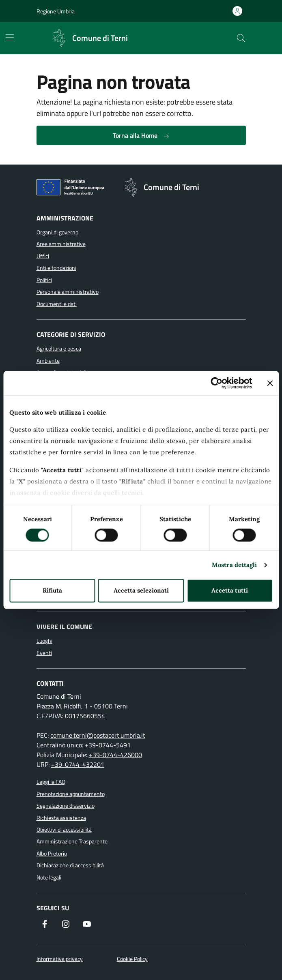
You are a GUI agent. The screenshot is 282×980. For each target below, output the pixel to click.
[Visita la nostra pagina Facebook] (45, 925)
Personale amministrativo (68, 292)
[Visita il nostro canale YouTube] (87, 925)
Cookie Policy (132, 959)
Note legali (49, 877)
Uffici (43, 256)
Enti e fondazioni (56, 268)
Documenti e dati (57, 304)
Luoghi (44, 641)
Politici (44, 280)
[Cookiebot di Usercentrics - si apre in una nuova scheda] (216, 383)
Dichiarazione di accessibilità (70, 865)
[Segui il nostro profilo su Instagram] (66, 925)
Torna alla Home (141, 135)
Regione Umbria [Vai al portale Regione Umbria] (56, 11)
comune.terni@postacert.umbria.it (98, 735)
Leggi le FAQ (51, 782)
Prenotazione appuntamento (71, 794)
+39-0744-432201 (78, 764)
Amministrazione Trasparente (72, 841)
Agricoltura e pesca (59, 349)
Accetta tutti (230, 591)
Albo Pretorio (52, 854)
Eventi (44, 653)
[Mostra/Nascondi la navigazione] (10, 37)
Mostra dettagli (235, 565)
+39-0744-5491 (108, 745)
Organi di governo (57, 232)
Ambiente (48, 361)
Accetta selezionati (141, 591)
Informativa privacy (60, 959)
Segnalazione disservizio (66, 806)
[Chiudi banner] (270, 383)
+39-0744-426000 (115, 755)
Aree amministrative (61, 244)
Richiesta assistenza (61, 818)
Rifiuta (52, 591)
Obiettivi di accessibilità (64, 830)
